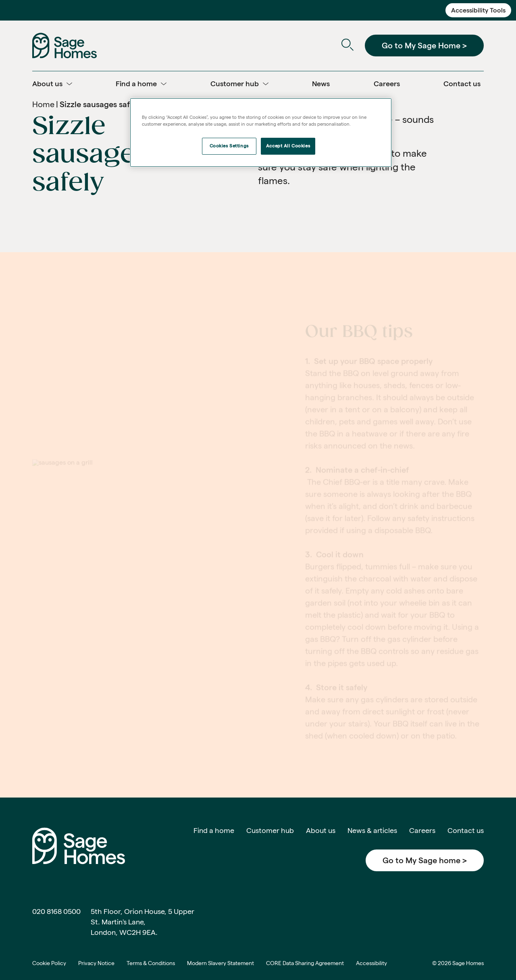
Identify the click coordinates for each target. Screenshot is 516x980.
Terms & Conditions (151, 963)
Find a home (214, 830)
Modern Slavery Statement (221, 963)
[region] (261, 133)
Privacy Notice (96, 963)
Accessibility (371, 963)
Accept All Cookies (288, 146)
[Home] (64, 45)
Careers (422, 830)
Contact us (466, 830)
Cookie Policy (49, 963)
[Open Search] (347, 46)
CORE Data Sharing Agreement (305, 963)
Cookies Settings (229, 146)
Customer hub (270, 830)
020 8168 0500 (56, 911)
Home (43, 104)
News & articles (372, 830)
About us (321, 830)
